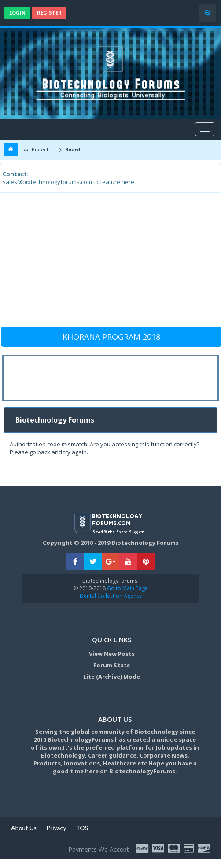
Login (17, 13)
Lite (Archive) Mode (112, 677)
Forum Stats (112, 665)
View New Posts (112, 654)
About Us (24, 828)
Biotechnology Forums (44, 149)
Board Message (78, 149)
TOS (82, 828)
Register (49, 13)
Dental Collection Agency (111, 596)
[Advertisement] (110, 264)
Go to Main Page (127, 588)
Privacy (57, 828)
